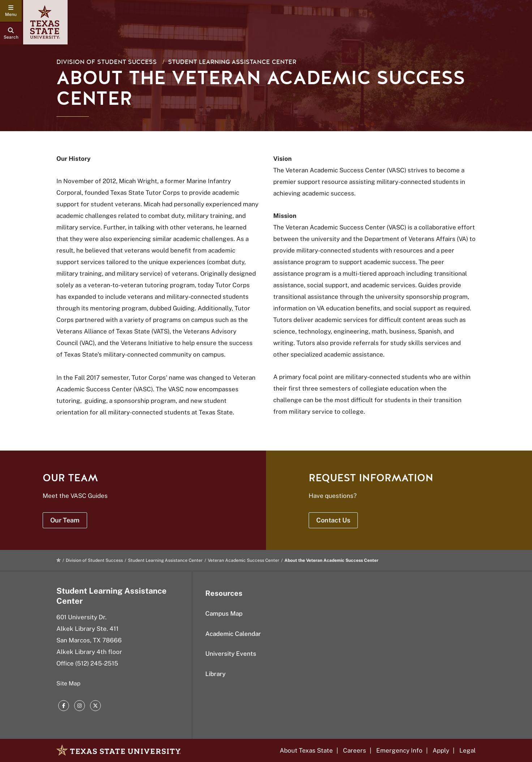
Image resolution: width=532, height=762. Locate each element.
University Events (231, 654)
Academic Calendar (233, 634)
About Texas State (306, 750)
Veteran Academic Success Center (244, 560)
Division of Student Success (107, 62)
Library (215, 674)
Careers (355, 750)
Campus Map (224, 614)
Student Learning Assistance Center (232, 62)
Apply (441, 750)
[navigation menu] (11, 11)
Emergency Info (399, 750)
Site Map (68, 683)
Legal (467, 750)
